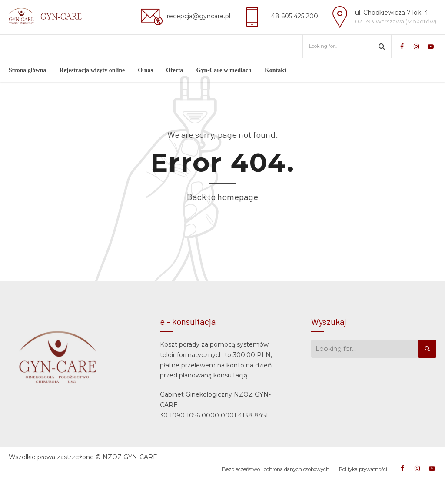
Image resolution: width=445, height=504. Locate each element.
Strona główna (27, 70)
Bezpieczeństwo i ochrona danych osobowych (276, 493)
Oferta (175, 70)
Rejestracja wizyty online (92, 70)
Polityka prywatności (363, 493)
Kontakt (276, 70)
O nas (145, 70)
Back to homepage (222, 220)
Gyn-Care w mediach (224, 70)
